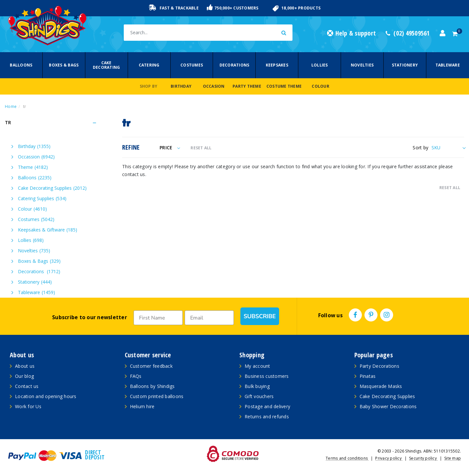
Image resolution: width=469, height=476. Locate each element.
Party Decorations (379, 366)
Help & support (351, 33)
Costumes (192, 65)
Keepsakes (277, 65)
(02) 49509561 (408, 33)
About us (25, 366)
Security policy (423, 458)
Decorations (234, 65)
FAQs (136, 376)
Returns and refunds (267, 416)
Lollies (320, 65)
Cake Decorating (107, 65)
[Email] (209, 318)
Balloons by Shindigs (152, 386)
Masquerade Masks (381, 386)
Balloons (21, 65)
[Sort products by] (448, 148)
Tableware (448, 65)
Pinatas (368, 376)
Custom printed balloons (157, 396)
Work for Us (28, 406)
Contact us (27, 386)
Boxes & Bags (64, 65)
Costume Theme (284, 86)
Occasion (214, 86)
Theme (33, 167)
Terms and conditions (347, 458)
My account (257, 366)
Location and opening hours (46, 396)
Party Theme (247, 86)
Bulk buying (257, 386)
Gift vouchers (259, 396)
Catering (149, 65)
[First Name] (158, 318)
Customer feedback (151, 366)
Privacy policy (389, 458)
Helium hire (142, 406)
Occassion (36, 157)
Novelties (362, 65)
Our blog (24, 376)
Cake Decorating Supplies (52, 188)
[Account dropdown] (443, 33)
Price (170, 148)
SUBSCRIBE (260, 316)
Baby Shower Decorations (388, 406)
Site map (453, 458)
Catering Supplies (42, 198)
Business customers (267, 376)
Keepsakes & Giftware (48, 230)
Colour (320, 86)
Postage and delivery (267, 406)
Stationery (405, 65)
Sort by (420, 148)
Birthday (181, 86)
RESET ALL (201, 148)
